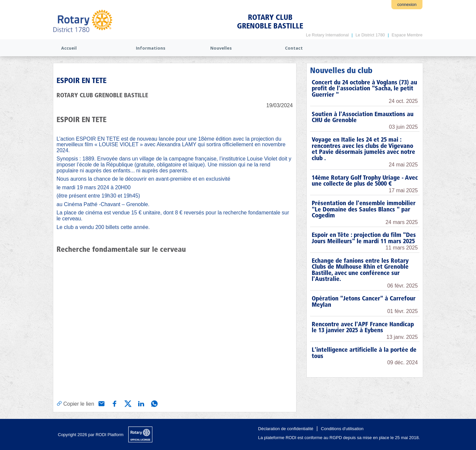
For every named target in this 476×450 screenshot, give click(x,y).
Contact (294, 48)
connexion (407, 4)
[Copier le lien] (75, 403)
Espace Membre (407, 35)
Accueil (69, 48)
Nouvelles (221, 48)
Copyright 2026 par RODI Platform (91, 435)
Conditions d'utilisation (342, 429)
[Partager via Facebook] (114, 403)
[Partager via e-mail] (101, 403)
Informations (151, 48)
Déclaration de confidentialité (286, 429)
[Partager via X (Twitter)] (127, 403)
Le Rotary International (327, 35)
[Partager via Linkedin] (140, 403)
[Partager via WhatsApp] (154, 403)
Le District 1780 (370, 35)
